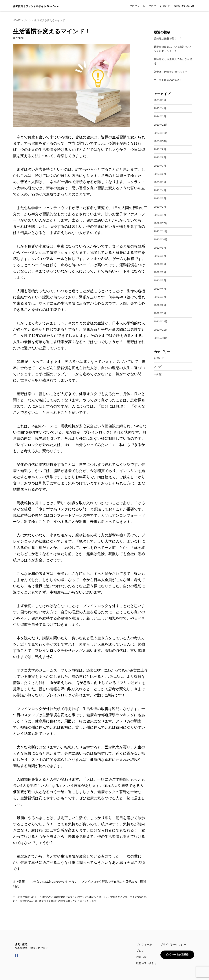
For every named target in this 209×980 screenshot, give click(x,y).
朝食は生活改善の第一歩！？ (170, 72)
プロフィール (137, 6)
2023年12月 (161, 125)
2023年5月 (160, 182)
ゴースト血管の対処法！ (168, 80)
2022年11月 (161, 231)
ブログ (152, 6)
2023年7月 (160, 166)
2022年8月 (160, 256)
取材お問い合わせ (184, 6)
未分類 (158, 374)
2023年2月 (160, 207)
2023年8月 (160, 157)
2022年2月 (160, 305)
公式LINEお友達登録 (177, 955)
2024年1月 (160, 116)
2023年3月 (160, 198)
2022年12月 (161, 223)
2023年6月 (160, 174)
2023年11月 (161, 133)
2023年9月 (160, 149)
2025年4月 (160, 108)
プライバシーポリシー (172, 944)
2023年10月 (161, 141)
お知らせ (165, 6)
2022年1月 (160, 313)
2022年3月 (160, 297)
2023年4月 (160, 190)
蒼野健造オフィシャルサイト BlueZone (36, 6)
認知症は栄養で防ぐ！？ (168, 38)
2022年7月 (160, 264)
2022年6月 (160, 272)
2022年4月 (160, 289)
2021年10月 (161, 338)
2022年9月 (160, 248)
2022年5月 (160, 280)
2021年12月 (161, 321)
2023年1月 (160, 215)
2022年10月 (161, 239)
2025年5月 (160, 100)
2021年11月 (161, 330)
